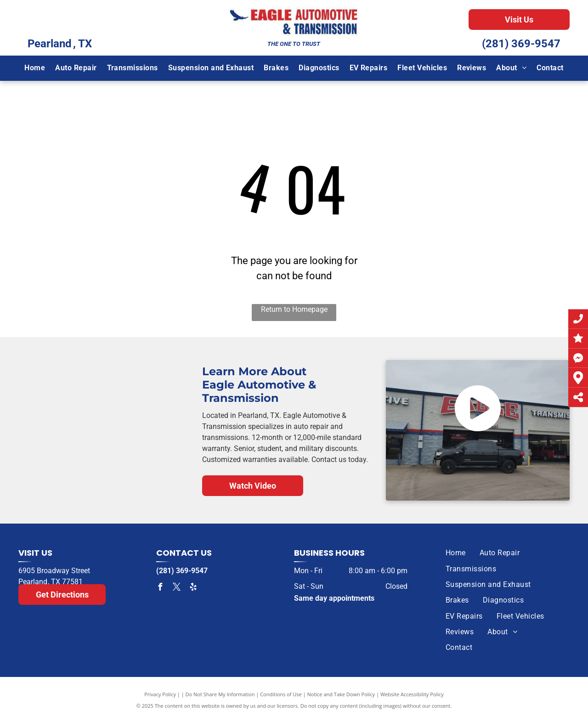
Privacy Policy (160, 694)
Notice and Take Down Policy (341, 694)
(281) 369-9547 (521, 44)
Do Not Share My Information (220, 694)
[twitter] (176, 588)
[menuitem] (35, 68)
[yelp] (193, 588)
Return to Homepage (294, 309)
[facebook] (160, 588)
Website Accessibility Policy (412, 694)
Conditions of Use (281, 694)
